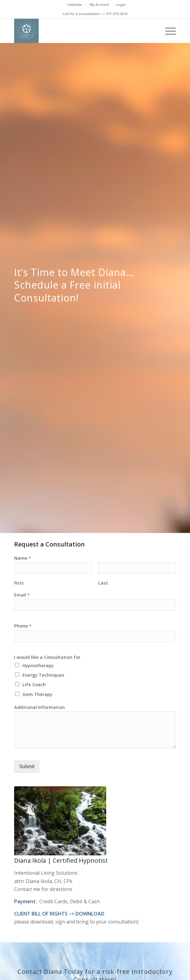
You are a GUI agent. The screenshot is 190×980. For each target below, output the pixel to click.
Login (121, 4)
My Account (99, 4)
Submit (27, 766)
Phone (23, 626)
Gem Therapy (37, 694)
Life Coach (34, 684)
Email (22, 595)
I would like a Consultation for (47, 657)
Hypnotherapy (38, 665)
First (19, 583)
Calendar (75, 4)
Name (22, 558)
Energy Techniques (43, 675)
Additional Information (39, 707)
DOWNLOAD (90, 914)
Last (103, 583)
